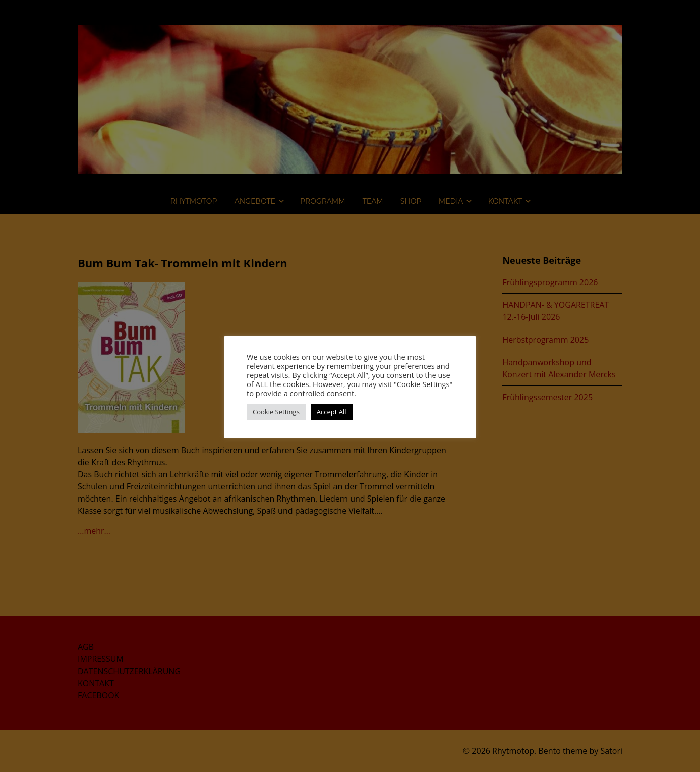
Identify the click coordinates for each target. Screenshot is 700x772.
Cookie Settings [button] (276, 412)
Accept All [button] (332, 412)
